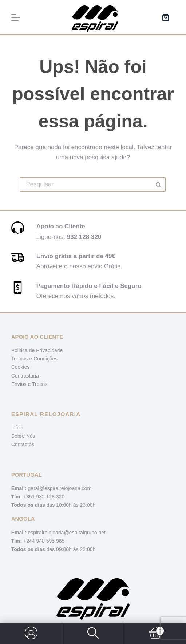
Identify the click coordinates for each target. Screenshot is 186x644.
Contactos (23, 444)
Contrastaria (25, 376)
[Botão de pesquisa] (158, 184)
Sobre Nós (23, 436)
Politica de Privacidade (37, 350)
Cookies (21, 367)
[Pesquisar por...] (86, 184)
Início (17, 428)
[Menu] (16, 17)
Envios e (22, 384)
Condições (45, 359)
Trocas (40, 384)
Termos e (22, 359)
